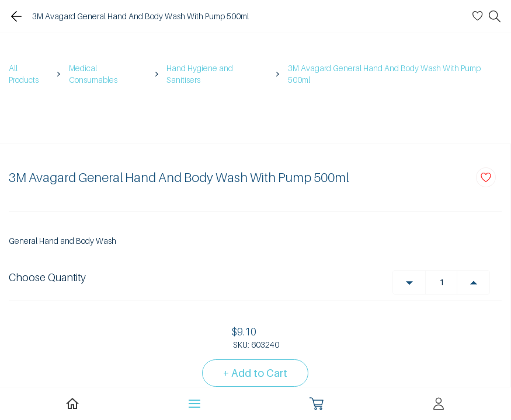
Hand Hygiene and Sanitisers (200, 74)
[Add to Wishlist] (486, 177)
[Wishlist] (479, 16)
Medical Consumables (93, 74)
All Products (24, 74)
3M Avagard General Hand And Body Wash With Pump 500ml (384, 74)
